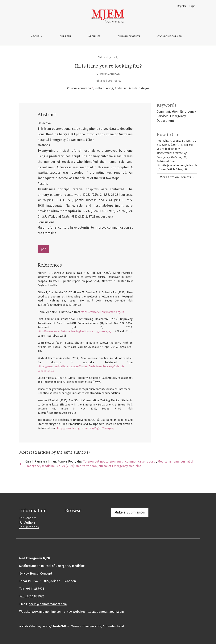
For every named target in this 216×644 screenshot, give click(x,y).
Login (192, 6)
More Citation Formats (176, 177)
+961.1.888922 (35, 596)
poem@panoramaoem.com (48, 604)
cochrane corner (170, 37)
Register (182, 6)
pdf (43, 249)
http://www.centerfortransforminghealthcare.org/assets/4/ (75, 332)
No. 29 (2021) (108, 57)
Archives (94, 37)
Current (65, 37)
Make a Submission (130, 512)
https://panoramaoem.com (105, 612)
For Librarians (29, 527)
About (36, 37)
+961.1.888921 (35, 589)
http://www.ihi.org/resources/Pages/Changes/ (86, 428)
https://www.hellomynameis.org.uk (102, 312)
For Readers (28, 518)
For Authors (27, 523)
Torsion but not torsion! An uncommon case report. (120, 461)
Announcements (129, 37)
